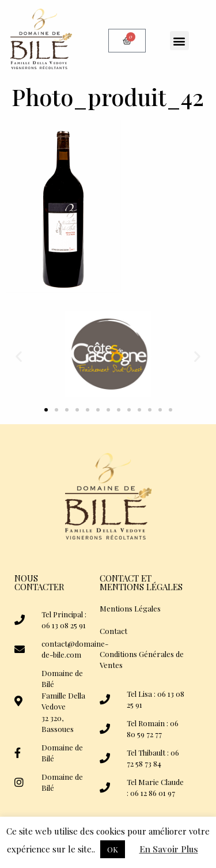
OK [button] (113, 849)
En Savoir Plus (169, 849)
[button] (179, 41)
